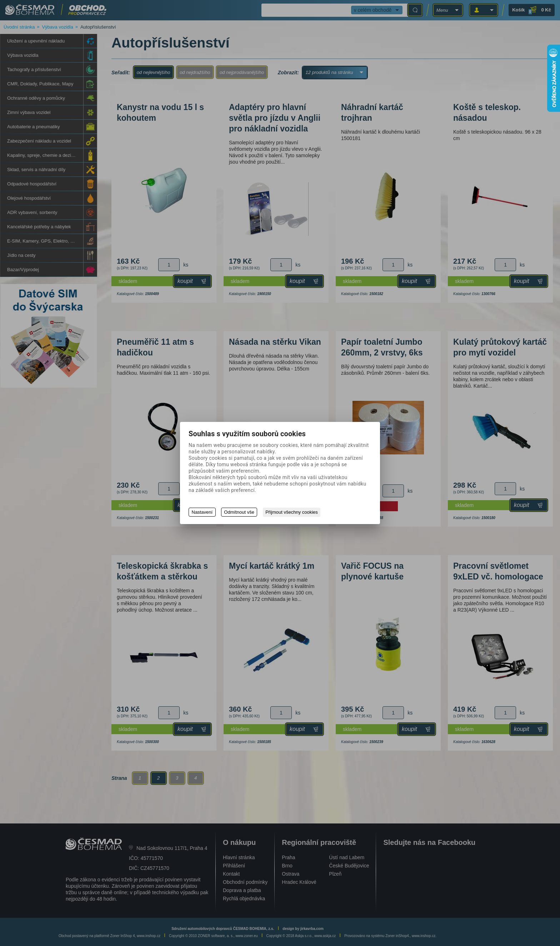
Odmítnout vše (239, 512)
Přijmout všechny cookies (292, 512)
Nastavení (202, 512)
